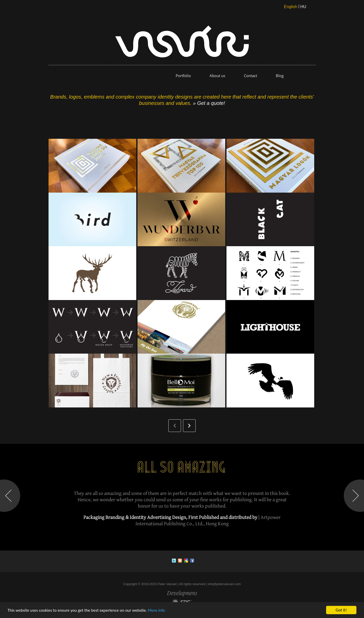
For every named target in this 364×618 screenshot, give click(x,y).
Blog (280, 76)
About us (217, 76)
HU (303, 7)
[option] (182, 496)
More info (156, 610)
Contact (251, 76)
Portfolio (183, 76)
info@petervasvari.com (224, 584)
